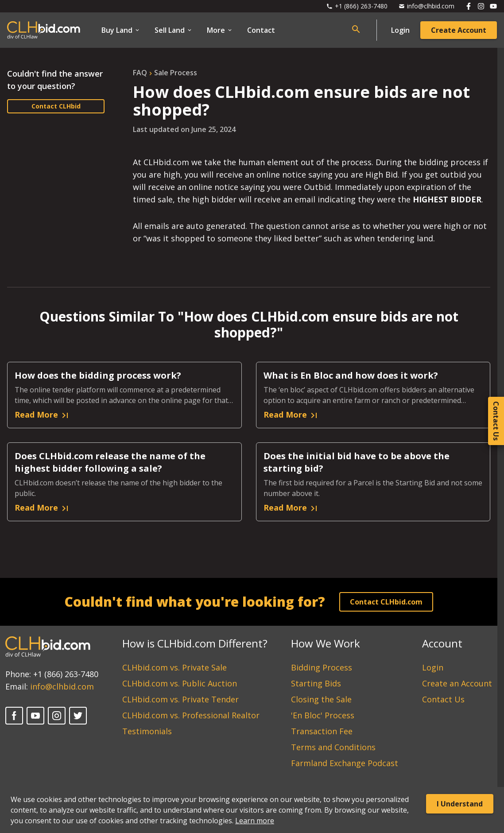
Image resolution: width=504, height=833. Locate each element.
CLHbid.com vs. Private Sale (174, 667)
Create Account (459, 30)
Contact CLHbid (56, 106)
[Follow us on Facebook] (469, 6)
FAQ (140, 73)
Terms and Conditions (333, 747)
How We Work (326, 643)
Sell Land (174, 30)
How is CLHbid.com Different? (195, 643)
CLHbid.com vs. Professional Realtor (191, 715)
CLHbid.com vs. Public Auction (180, 683)
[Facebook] (14, 716)
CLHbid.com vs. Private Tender (180, 699)
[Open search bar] (356, 29)
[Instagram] (57, 716)
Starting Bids (316, 683)
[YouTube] (35, 716)
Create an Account (457, 683)
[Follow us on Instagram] (481, 6)
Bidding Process (322, 667)
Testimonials (147, 731)
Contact (261, 30)
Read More (43, 415)
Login (400, 30)
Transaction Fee (322, 731)
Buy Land (121, 30)
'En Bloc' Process (323, 715)
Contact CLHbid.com (386, 602)
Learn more (255, 821)
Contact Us (443, 699)
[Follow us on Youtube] (493, 6)
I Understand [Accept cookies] (460, 804)
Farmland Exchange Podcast (345, 763)
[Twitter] (78, 716)
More (220, 30)
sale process (176, 73)
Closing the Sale (321, 699)
